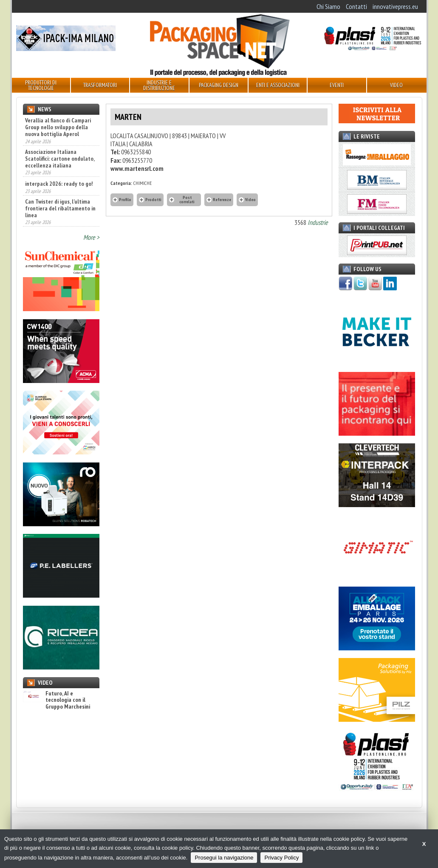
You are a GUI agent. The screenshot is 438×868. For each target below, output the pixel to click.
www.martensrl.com (137, 168)
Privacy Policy (281, 858)
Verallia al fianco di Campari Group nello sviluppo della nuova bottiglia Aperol (58, 127)
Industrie (318, 222)
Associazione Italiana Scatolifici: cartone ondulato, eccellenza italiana (60, 159)
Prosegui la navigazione (224, 858)
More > (91, 237)
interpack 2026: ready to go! (59, 184)
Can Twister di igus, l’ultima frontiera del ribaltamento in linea (60, 208)
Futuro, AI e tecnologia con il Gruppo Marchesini (57, 700)
